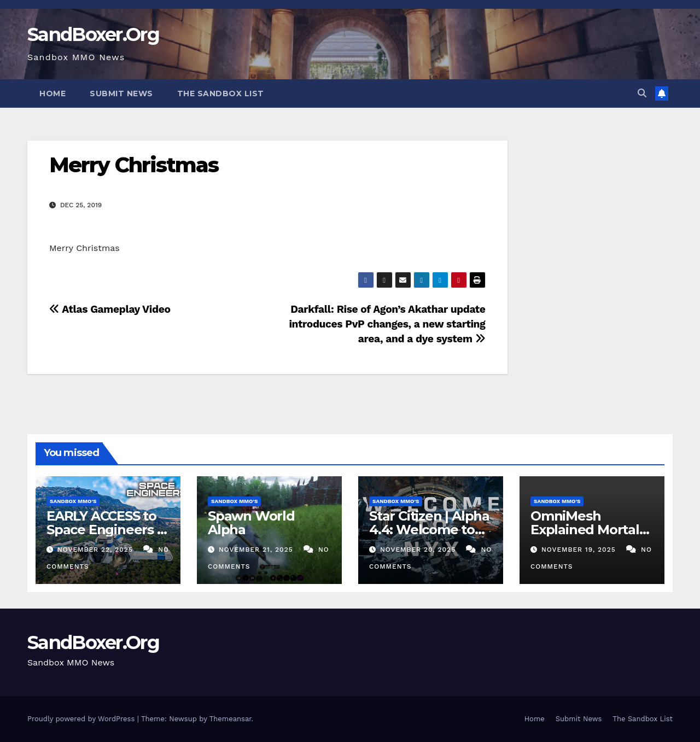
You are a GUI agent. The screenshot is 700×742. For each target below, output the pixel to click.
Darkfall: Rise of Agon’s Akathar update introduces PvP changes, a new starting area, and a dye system (387, 324)
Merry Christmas (134, 165)
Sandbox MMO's (73, 501)
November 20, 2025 (419, 550)
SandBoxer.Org (93, 34)
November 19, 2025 (580, 550)
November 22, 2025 (97, 550)
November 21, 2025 (257, 550)
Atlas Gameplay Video (110, 309)
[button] (642, 93)
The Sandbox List (221, 94)
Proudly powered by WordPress (82, 719)
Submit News (121, 94)
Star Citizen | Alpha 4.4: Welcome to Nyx (429, 530)
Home (52, 94)
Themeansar (231, 719)
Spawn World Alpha (251, 523)
